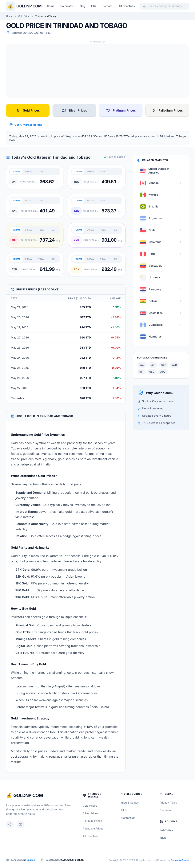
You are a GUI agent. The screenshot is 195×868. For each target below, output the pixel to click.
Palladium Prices (167, 110)
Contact (107, 6)
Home (51, 6)
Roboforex (166, 830)
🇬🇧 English (29, 860)
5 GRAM (29, 171)
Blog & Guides (130, 802)
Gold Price (24, 16)
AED (175, 365)
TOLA (41, 171)
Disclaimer (166, 810)
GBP (164, 365)
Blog (82, 6)
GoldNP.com (28, 795)
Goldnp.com (29, 6)
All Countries (127, 6)
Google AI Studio (180, 860)
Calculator (67, 6)
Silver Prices (74, 110)
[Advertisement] (97, 71)
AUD (163, 372)
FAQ (94, 6)
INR (141, 372)
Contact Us (128, 818)
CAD (142, 365)
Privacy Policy (168, 802)
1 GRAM (16, 171)
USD (152, 372)
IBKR (163, 838)
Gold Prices (28, 110)
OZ (53, 171)
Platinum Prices (121, 110)
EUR (153, 365)
